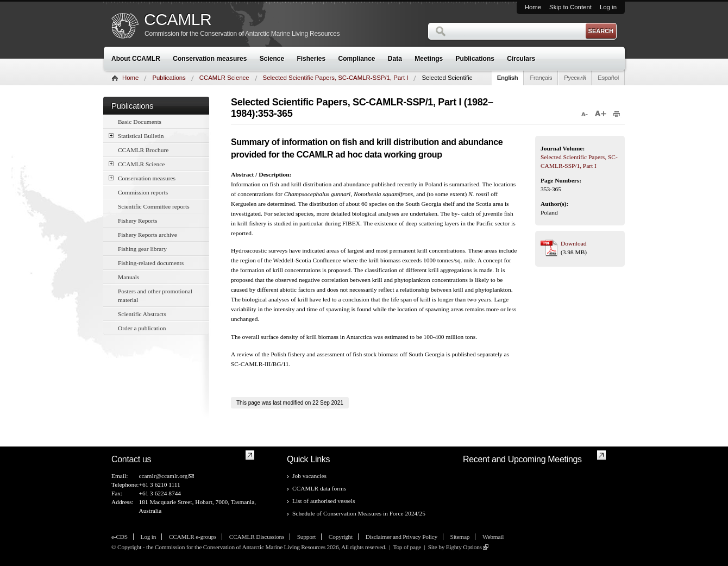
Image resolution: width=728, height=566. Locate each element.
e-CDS (120, 537)
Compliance (357, 59)
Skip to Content (570, 7)
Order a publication (142, 328)
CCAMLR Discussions (257, 537)
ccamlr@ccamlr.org (163, 476)
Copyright (341, 537)
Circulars (521, 59)
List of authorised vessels (324, 501)
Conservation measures (210, 59)
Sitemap (460, 537)
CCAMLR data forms (319, 488)
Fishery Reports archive (148, 235)
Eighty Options (464, 547)
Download (573, 243)
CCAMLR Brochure (143, 150)
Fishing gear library (142, 249)
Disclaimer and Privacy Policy (401, 537)
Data (395, 59)
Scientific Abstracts (142, 314)
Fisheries (311, 59)
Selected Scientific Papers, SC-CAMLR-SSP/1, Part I (336, 78)
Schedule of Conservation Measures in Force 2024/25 (359, 513)
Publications (475, 59)
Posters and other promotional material (155, 295)
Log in (608, 7)
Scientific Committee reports (154, 206)
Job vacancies (309, 476)
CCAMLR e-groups (193, 537)
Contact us (131, 459)
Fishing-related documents (151, 263)
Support (306, 537)
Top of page (407, 547)
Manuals (128, 277)
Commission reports (143, 192)
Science (272, 59)
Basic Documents (140, 122)
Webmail (493, 537)
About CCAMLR (136, 59)
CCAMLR (178, 20)
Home (533, 7)
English (508, 78)
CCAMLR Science (224, 78)
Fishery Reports (137, 221)
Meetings (429, 59)
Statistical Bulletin (136, 136)
